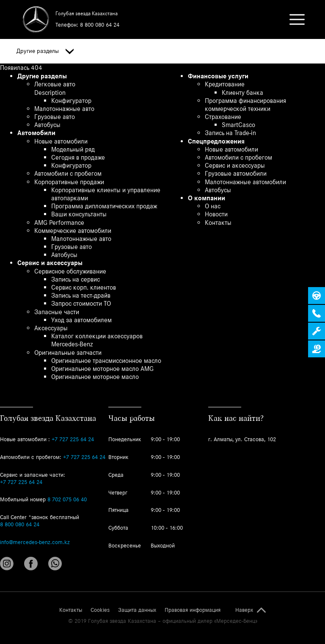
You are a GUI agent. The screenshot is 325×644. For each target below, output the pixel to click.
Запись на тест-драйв (81, 295)
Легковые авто (55, 84)
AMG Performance (59, 222)
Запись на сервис (76, 279)
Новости (216, 214)
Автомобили (36, 133)
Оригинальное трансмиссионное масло (106, 361)
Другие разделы (45, 51)
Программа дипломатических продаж (104, 206)
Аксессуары (51, 328)
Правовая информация (193, 610)
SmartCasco (238, 125)
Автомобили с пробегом (68, 173)
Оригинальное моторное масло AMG (102, 369)
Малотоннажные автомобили (245, 182)
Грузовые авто (55, 117)
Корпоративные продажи (69, 182)
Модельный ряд (73, 149)
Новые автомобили (61, 141)
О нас (213, 206)
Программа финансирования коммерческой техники (245, 105)
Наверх (244, 610)
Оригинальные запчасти (68, 352)
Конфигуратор (71, 101)
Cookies (100, 610)
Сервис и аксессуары (50, 263)
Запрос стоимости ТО (81, 303)
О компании (207, 198)
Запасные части (57, 312)
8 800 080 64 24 (100, 25)
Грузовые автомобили (236, 173)
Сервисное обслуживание (70, 271)
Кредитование (225, 84)
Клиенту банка (242, 93)
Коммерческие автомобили (73, 231)
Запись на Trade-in (230, 133)
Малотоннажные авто (64, 109)
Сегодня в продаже (78, 157)
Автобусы (47, 125)
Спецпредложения (216, 141)
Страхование (223, 117)
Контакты (218, 222)
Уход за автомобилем (81, 320)
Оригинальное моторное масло (95, 377)
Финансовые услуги (218, 76)
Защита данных (137, 610)
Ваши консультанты (79, 214)
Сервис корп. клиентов (84, 287)
